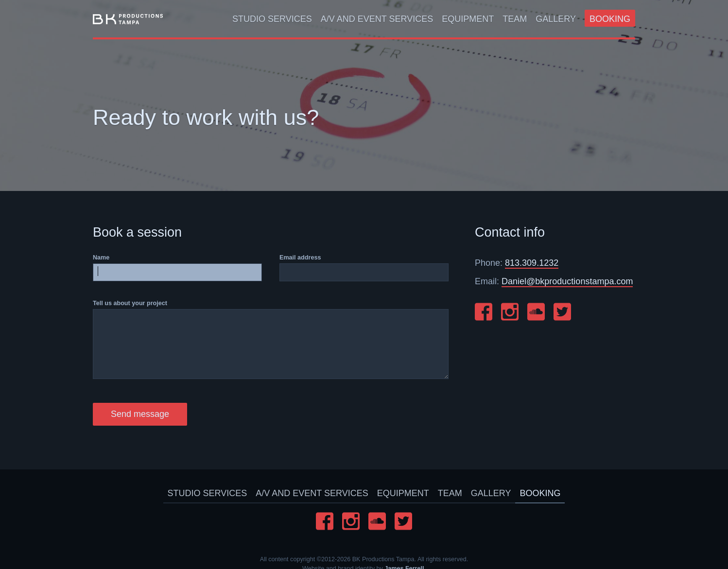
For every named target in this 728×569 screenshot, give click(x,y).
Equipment (468, 19)
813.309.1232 (532, 263)
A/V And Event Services (377, 19)
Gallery (556, 19)
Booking (610, 19)
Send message (140, 414)
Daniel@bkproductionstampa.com (567, 281)
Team (515, 19)
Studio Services (272, 19)
